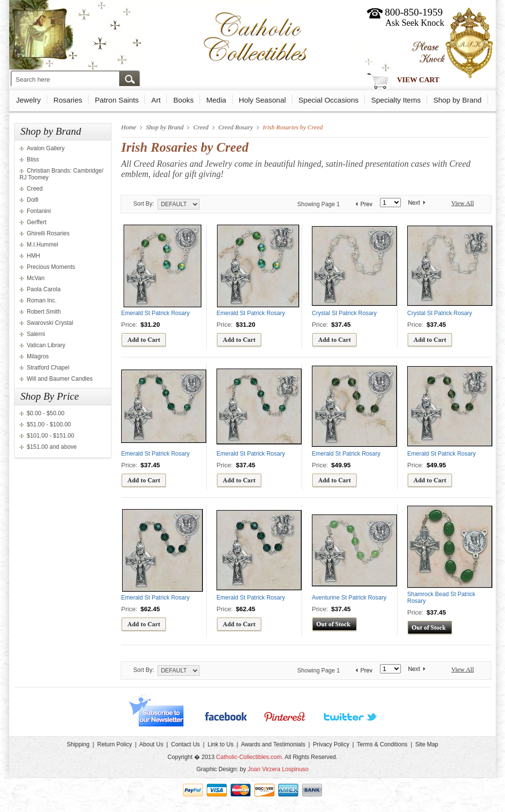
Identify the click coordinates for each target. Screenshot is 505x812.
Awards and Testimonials (273, 744)
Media (216, 100)
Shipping (78, 744)
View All (462, 203)
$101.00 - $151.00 (50, 436)
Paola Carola (44, 289)
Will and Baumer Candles (60, 379)
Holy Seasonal (262, 100)
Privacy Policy (331, 744)
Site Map (426, 744)
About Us (151, 744)
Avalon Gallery (46, 148)
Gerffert (36, 222)
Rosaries (68, 100)
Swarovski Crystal (50, 323)
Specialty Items (396, 100)
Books (183, 100)
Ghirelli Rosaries (48, 233)
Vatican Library (46, 345)
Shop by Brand (458, 100)
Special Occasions (329, 100)
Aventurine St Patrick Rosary (349, 598)
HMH (33, 256)
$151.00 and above (52, 447)
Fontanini (39, 211)
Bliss (33, 159)
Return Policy (115, 744)
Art (156, 100)
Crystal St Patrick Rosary (344, 313)
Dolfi (33, 200)
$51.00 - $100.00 (49, 424)
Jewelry (28, 100)
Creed (35, 189)
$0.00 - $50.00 (45, 413)
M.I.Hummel (43, 245)
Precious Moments (51, 267)
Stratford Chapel (48, 368)
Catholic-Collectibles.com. (250, 757)
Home (129, 127)
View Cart (418, 80)
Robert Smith (44, 312)
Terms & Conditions (382, 744)
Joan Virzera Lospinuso (278, 769)
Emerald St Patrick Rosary (155, 313)
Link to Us (221, 744)
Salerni (36, 334)
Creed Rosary (236, 127)
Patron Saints (117, 100)
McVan (36, 278)
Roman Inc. (42, 300)
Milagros (38, 356)
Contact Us (185, 744)
